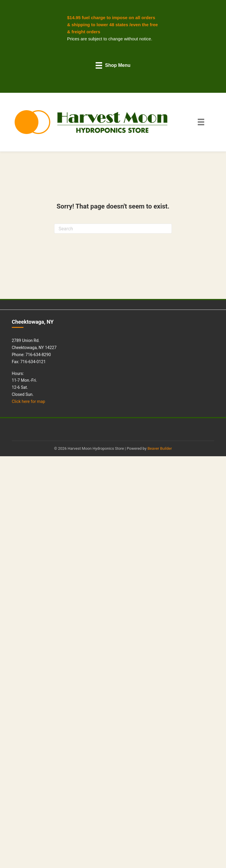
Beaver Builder (160, 448)
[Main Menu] (201, 122)
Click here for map (28, 401)
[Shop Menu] (113, 65)
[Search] (113, 229)
